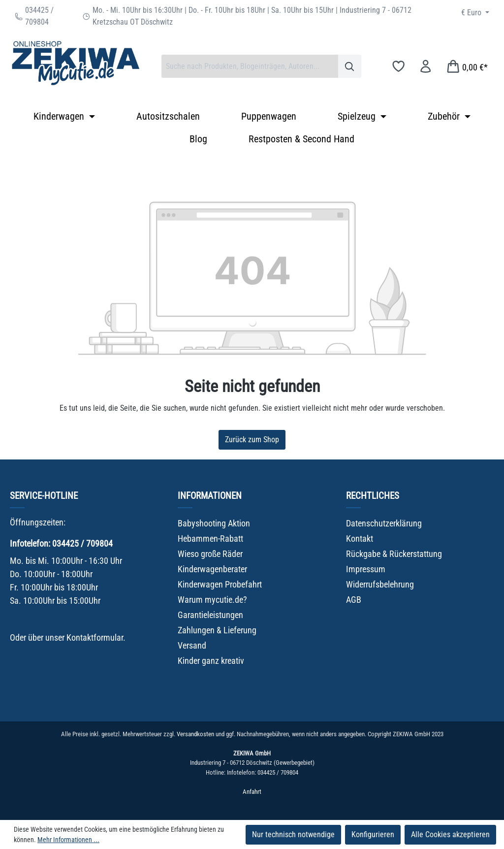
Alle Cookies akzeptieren (450, 834)
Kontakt (360, 539)
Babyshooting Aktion (214, 523)
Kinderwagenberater (212, 569)
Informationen (210, 496)
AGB (354, 600)
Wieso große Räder (210, 554)
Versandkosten (195, 734)
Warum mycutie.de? (212, 600)
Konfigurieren (373, 834)
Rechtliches (373, 496)
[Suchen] (350, 66)
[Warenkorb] (467, 66)
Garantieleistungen (210, 615)
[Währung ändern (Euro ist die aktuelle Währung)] (475, 13)
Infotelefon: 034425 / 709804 (61, 543)
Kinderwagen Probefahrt (220, 584)
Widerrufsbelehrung (380, 584)
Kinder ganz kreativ (211, 661)
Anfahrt (252, 792)
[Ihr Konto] (425, 66)
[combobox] (250, 66)
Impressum (366, 569)
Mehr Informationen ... (68, 840)
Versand (192, 645)
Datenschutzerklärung (384, 523)
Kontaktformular (95, 637)
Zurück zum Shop (252, 440)
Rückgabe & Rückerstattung (394, 554)
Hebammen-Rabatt (210, 539)
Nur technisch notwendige (293, 834)
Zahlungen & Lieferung (217, 630)
